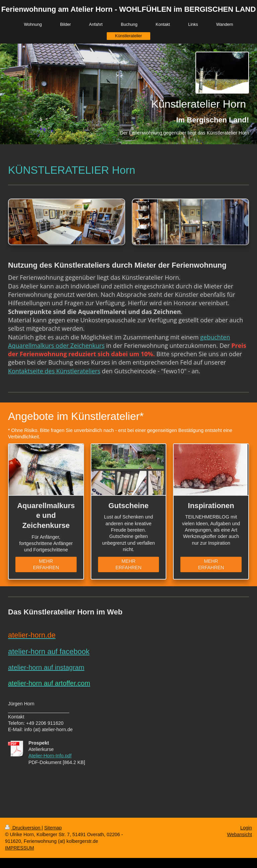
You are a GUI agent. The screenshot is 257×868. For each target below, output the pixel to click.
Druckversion (23, 828)
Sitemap (53, 828)
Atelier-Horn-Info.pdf (50, 756)
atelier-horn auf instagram (46, 667)
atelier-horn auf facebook (49, 652)
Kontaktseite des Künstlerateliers (54, 371)
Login (246, 828)
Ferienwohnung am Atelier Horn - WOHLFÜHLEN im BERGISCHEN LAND (129, 9)
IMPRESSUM (20, 848)
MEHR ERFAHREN (46, 564)
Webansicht (240, 834)
